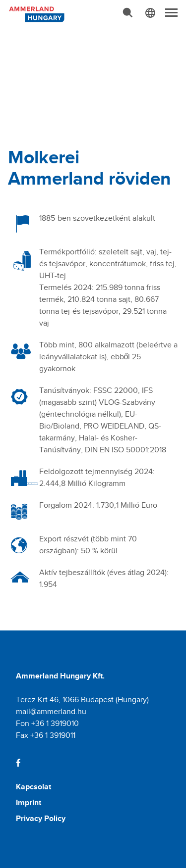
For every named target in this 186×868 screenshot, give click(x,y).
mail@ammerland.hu (51, 711)
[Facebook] (18, 763)
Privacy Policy (41, 818)
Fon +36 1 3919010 (47, 723)
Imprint (29, 802)
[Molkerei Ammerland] (36, 13)
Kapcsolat (33, 787)
